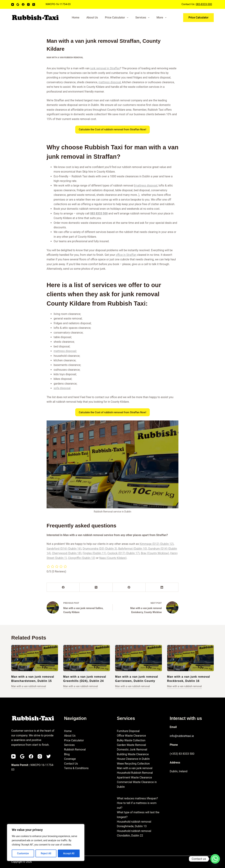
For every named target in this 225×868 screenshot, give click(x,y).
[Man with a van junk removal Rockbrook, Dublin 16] (191, 658)
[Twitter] (49, 756)
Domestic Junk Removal (132, 750)
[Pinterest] (129, 587)
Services (143, 18)
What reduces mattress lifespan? (137, 798)
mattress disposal (110, 82)
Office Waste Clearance (131, 736)
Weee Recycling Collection (133, 764)
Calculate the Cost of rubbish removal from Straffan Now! (112, 129)
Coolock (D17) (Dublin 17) (124, 553)
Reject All (46, 853)
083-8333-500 (204, 4)
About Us (92, 18)
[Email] (18, 4)
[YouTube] (13, 4)
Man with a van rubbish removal (65, 58)
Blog (67, 754)
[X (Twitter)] (34, 4)
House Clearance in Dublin (133, 759)
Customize (23, 853)
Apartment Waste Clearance (134, 777)
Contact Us (71, 764)
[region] (46, 842)
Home (75, 18)
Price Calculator (117, 18)
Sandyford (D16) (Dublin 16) (64, 549)
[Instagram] (28, 4)
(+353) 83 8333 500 (182, 754)
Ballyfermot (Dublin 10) (133, 549)
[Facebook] (23, 4)
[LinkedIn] (162, 587)
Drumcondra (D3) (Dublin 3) (100, 549)
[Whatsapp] (215, 859)
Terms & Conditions (76, 768)
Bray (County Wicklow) (155, 553)
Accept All (69, 853)
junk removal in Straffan (105, 68)
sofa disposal (62, 388)
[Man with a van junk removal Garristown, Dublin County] (139, 658)
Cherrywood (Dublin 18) (67, 553)
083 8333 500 (99, 213)
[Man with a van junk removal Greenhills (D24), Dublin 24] (87, 658)
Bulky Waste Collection (131, 740)
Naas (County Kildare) (113, 558)
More (162, 18)
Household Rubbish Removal (135, 773)
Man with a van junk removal (135, 768)
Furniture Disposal (128, 731)
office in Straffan (126, 255)
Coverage (70, 759)
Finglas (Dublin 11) (94, 553)
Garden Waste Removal (131, 745)
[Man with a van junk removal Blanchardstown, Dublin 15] (35, 658)
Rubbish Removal (75, 750)
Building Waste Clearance (133, 754)
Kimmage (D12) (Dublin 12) (157, 544)
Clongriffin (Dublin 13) (82, 558)
